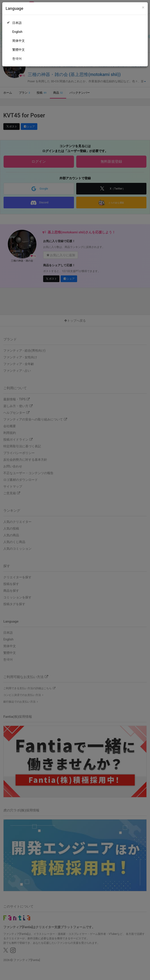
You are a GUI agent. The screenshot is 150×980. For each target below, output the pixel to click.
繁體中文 (19, 50)
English (17, 32)
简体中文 (19, 41)
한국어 (17, 59)
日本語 (17, 23)
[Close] (143, 7)
